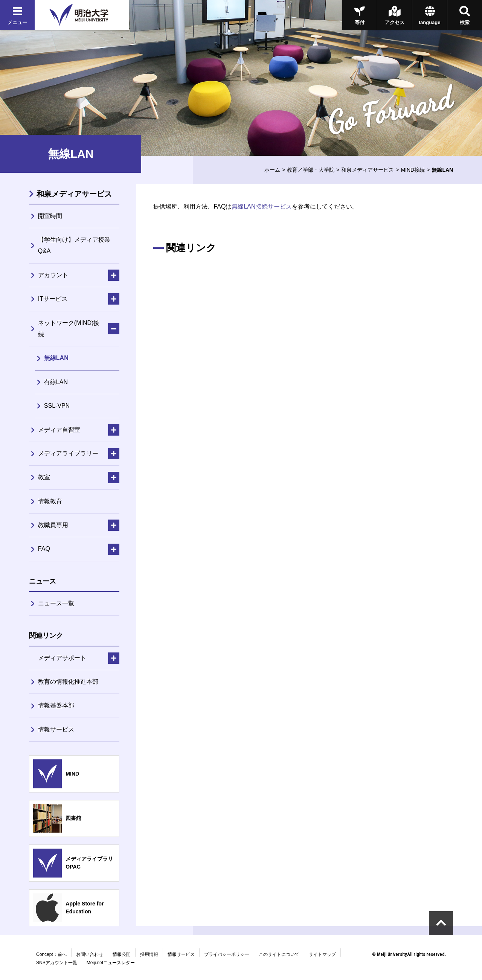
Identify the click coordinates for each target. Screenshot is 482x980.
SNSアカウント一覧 (57, 963)
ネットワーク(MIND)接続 (69, 328)
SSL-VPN (57, 406)
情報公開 (122, 954)
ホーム (272, 170)
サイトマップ (322, 954)
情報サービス (56, 729)
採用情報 (149, 954)
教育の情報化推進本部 (68, 682)
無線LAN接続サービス (262, 207)
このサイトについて (279, 954)
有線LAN (56, 382)
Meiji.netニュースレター (111, 963)
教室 (44, 477)
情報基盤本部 (56, 705)
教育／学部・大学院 (311, 170)
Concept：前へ (51, 954)
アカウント (53, 275)
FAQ (44, 549)
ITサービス (53, 299)
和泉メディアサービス (368, 170)
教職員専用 (53, 525)
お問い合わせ (90, 954)
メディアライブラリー (68, 453)
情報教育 (50, 501)
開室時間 (50, 216)
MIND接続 (413, 170)
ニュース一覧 (56, 603)
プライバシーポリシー (227, 954)
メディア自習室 (59, 430)
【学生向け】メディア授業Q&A (74, 245)
